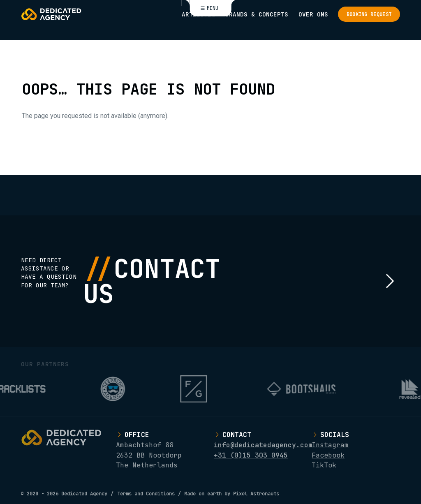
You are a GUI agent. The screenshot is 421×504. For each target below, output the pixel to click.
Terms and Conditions (146, 494)
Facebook (328, 455)
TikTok (324, 465)
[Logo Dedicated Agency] (51, 14)
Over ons (313, 14)
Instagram (330, 445)
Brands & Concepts (257, 14)
